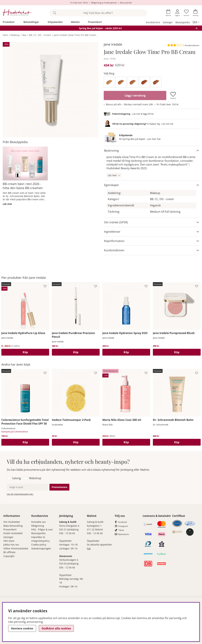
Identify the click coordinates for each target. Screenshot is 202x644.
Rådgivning (38, 526)
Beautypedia (183, 22)
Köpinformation (114, 241)
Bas (24, 35)
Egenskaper (112, 185)
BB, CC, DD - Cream (40, 35)
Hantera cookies (22, 628)
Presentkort (95, 22)
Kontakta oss (39, 522)
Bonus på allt (126, 3)
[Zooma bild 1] (50, 90)
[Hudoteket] (17, 13)
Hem (5, 35)
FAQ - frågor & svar (42, 529)
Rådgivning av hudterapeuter (104, 3)
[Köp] (126, 352)
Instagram (123, 526)
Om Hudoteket (12, 522)
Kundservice (153, 22)
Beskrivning (111, 151)
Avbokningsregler (41, 548)
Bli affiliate (9, 552)
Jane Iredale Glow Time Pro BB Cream (75, 35)
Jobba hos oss (11, 545)
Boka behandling (13, 526)
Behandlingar (31, 22)
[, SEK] (196, 22)
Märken (75, 22)
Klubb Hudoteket (13, 533)
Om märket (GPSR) (116, 222)
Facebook (122, 522)
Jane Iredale (113, 44)
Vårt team (9, 541)
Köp (25, 352)
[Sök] (98, 13)
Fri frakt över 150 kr (79, 3)
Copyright (9, 556)
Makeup (15, 35)
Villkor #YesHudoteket (16, 548)
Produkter (9, 22)
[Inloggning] (177, 13)
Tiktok (121, 530)
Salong (17, 478)
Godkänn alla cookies (56, 628)
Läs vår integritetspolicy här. (20, 494)
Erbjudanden (55, 22)
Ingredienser (112, 232)
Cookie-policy (39, 545)
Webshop (35, 478)
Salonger (168, 22)
